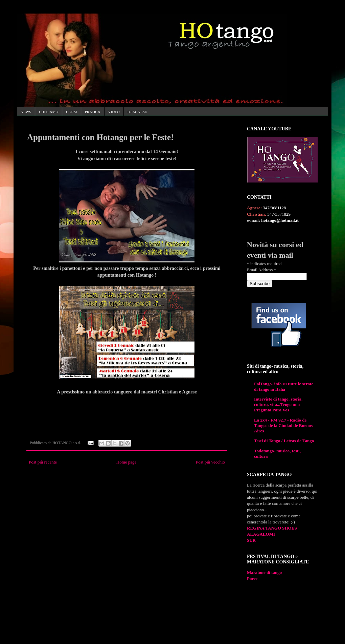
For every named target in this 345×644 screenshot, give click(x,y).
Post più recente (43, 462)
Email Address (261, 270)
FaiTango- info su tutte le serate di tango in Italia (284, 387)
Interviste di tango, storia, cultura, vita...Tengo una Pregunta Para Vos (278, 404)
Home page (127, 462)
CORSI (71, 112)
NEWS (26, 112)
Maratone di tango (264, 572)
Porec (252, 578)
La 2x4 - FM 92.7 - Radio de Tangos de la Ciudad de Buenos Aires (283, 425)
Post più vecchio (210, 462)
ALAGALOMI (261, 534)
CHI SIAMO (49, 112)
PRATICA (93, 112)
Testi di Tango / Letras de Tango (284, 441)
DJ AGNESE (137, 112)
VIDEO (114, 112)
